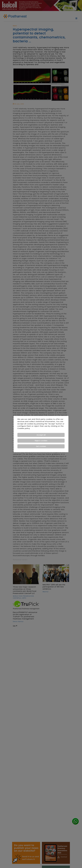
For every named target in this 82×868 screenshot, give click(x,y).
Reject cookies (41, 441)
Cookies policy (24, 428)
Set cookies (41, 446)
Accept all (41, 435)
